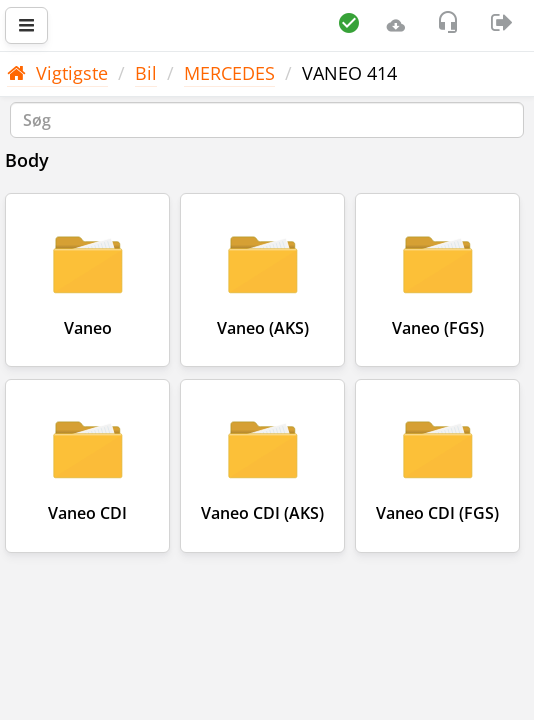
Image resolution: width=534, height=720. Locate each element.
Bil (146, 73)
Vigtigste (57, 73)
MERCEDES (229, 73)
